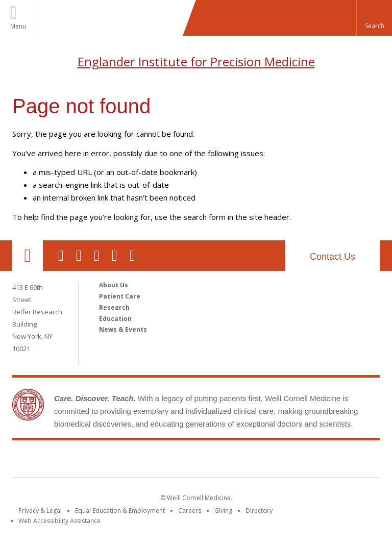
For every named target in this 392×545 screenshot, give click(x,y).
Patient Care (120, 296)
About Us (114, 285)
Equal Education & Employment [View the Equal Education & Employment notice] (120, 511)
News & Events (123, 329)
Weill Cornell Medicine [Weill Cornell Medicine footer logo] (196, 461)
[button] (374, 18)
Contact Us (333, 257)
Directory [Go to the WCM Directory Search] (259, 511)
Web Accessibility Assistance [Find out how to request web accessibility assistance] (59, 521)
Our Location (28, 256)
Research (114, 307)
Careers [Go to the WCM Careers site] (190, 511)
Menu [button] (18, 26)
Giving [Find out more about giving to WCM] (223, 511)
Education (115, 319)
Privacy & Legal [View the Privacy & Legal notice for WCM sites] (40, 511)
